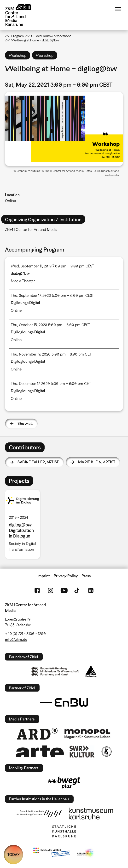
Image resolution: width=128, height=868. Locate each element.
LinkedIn (91, 590)
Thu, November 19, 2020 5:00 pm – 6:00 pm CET (51, 354)
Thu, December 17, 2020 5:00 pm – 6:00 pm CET (51, 383)
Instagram (51, 590)
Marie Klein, (97, 462)
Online (10, 201)
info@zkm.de (16, 639)
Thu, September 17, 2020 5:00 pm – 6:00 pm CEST (52, 295)
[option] (24, 524)
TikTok (77, 590)
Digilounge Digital (25, 303)
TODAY (14, 855)
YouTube (64, 590)
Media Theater (23, 281)
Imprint (44, 576)
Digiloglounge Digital (28, 332)
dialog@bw (20, 273)
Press (86, 576)
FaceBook (37, 590)
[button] (64, 129)
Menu (118, 9)
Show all (25, 423)
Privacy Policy (66, 576)
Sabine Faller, (38, 462)
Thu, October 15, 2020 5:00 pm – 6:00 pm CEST (50, 325)
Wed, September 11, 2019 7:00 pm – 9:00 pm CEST (52, 266)
